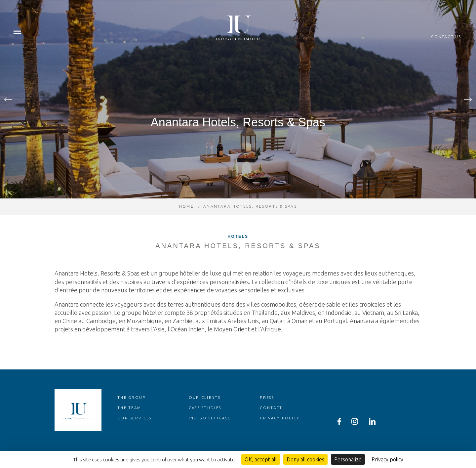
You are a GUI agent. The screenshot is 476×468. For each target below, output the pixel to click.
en (459, 7)
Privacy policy (280, 431)
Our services (136, 431)
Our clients (205, 411)
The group (132, 411)
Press (267, 411)
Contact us (446, 37)
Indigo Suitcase (211, 431)
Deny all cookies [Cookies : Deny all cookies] (305, 459)
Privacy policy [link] (387, 459)
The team (130, 421)
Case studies (206, 421)
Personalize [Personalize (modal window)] (348, 459)
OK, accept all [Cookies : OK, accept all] (261, 459)
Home (186, 219)
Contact (272, 421)
